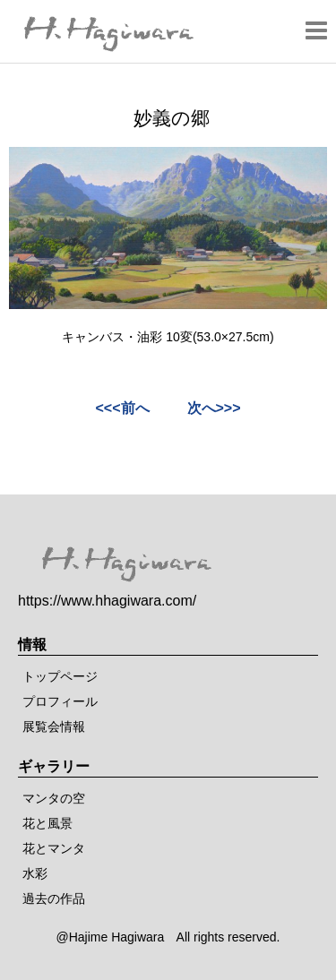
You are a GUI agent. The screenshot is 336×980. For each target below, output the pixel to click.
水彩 (35, 873)
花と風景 (47, 823)
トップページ (60, 676)
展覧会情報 (54, 726)
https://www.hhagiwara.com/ (107, 601)
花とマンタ (54, 848)
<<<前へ (122, 408)
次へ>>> (214, 408)
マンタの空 (54, 798)
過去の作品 (54, 898)
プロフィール (60, 701)
